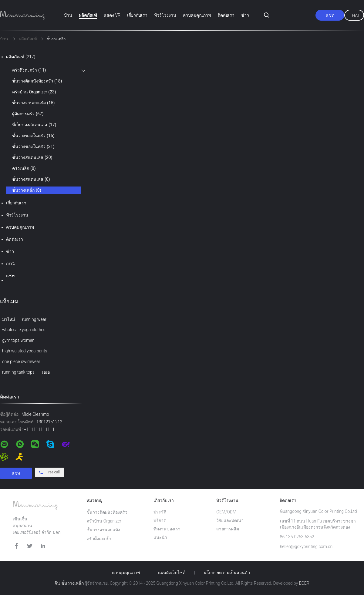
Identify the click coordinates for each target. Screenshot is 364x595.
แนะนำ (160, 537)
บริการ (160, 520)
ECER (304, 583)
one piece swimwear (21, 361)
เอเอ (46, 372)
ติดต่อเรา (226, 15)
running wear (34, 319)
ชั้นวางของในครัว (33, 136)
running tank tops (18, 372)
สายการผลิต (228, 529)
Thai (354, 15)
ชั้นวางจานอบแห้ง (33, 103)
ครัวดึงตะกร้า (29, 70)
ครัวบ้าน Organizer (34, 92)
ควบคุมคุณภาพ (197, 15)
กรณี (10, 264)
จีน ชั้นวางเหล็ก (69, 583)
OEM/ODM (226, 512)
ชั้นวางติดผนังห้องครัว (37, 81)
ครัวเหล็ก (24, 168)
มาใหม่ (8, 319)
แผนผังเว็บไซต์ (172, 573)
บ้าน (68, 15)
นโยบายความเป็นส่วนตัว (227, 573)
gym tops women (18, 340)
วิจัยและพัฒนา (230, 520)
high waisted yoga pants (25, 351)
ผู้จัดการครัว (28, 114)
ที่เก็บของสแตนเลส (34, 125)
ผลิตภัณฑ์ (88, 15)
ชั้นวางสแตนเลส (32, 157)
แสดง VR (112, 15)
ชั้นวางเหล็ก (27, 190)
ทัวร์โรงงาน (165, 15)
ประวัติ (160, 512)
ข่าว (245, 15)
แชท (330, 15)
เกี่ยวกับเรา (137, 15)
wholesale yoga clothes (24, 330)
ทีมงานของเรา (167, 529)
